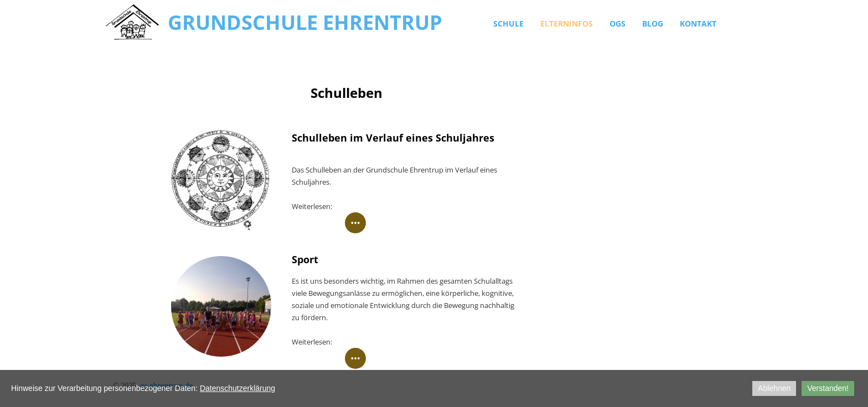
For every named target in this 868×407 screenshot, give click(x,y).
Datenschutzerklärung (237, 388)
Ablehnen (774, 388)
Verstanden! (828, 388)
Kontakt (698, 24)
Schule (508, 24)
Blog (653, 24)
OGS (618, 24)
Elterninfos (567, 24)
